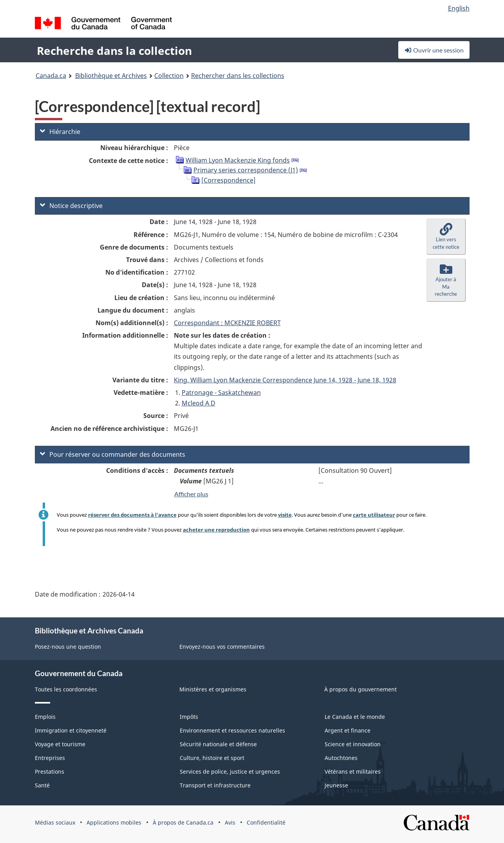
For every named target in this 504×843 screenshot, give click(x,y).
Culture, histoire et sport (212, 758)
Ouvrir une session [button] (434, 50)
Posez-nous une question (68, 647)
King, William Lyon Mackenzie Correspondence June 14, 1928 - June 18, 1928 (285, 380)
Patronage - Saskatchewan (221, 393)
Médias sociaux (55, 822)
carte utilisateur (374, 515)
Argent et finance (348, 730)
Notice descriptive (71, 206)
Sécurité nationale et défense (218, 744)
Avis (230, 822)
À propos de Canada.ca (183, 822)
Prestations (50, 772)
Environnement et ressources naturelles (232, 730)
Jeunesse (336, 785)
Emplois (45, 717)
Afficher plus (191, 494)
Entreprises (50, 758)
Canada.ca (51, 76)
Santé (42, 785)
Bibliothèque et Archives (111, 76)
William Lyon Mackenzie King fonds (238, 160)
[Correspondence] (229, 180)
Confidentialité (266, 822)
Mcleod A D (199, 403)
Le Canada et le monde (355, 717)
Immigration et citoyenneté (71, 730)
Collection (169, 76)
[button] (446, 237)
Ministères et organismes (213, 689)
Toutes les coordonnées (66, 689)
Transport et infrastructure (215, 785)
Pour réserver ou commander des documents (113, 454)
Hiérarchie (60, 132)
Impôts (189, 717)
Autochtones (341, 758)
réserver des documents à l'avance (132, 515)
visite (285, 515)
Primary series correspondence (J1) (246, 170)
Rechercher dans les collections (238, 76)
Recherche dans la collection (114, 51)
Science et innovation (353, 744)
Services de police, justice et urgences (230, 772)
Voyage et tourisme (60, 744)
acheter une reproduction (216, 530)
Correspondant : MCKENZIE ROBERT (227, 323)
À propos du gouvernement (360, 689)
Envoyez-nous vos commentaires (222, 647)
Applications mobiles (114, 822)
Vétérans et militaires (353, 772)
